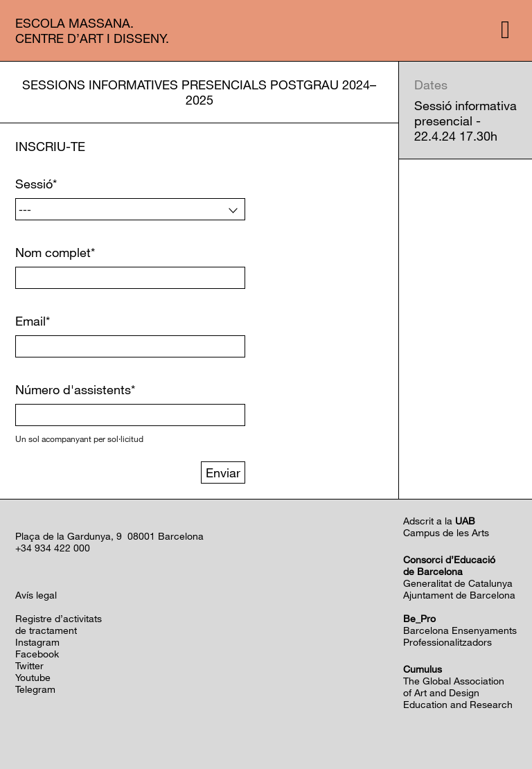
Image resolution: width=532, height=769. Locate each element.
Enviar (223, 472)
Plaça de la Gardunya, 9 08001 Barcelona (109, 536)
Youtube (33, 677)
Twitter (29, 665)
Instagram (37, 642)
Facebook (37, 654)
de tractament (46, 630)
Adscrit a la (439, 521)
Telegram (35, 689)
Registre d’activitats (59, 618)
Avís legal (36, 595)
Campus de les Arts (446, 532)
